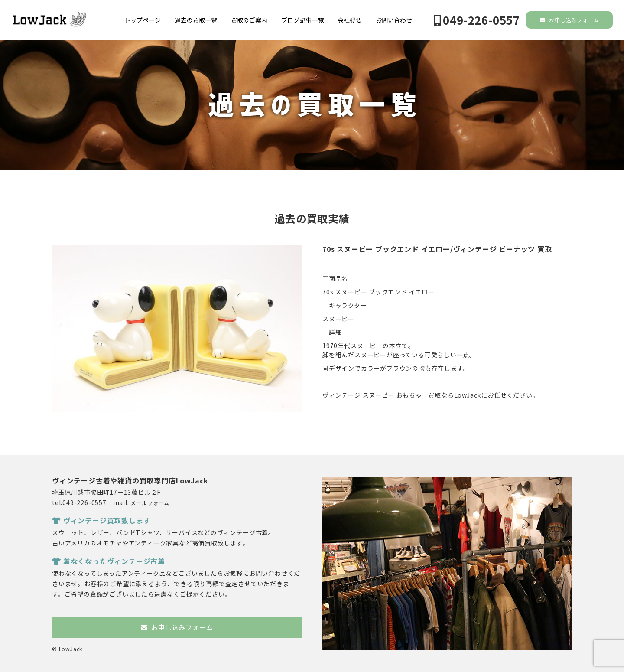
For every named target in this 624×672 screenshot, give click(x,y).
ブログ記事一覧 (302, 20)
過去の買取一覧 (196, 20)
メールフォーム (150, 503)
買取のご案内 (249, 20)
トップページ (143, 20)
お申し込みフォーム (570, 20)
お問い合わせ (394, 20)
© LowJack (67, 649)
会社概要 (350, 20)
